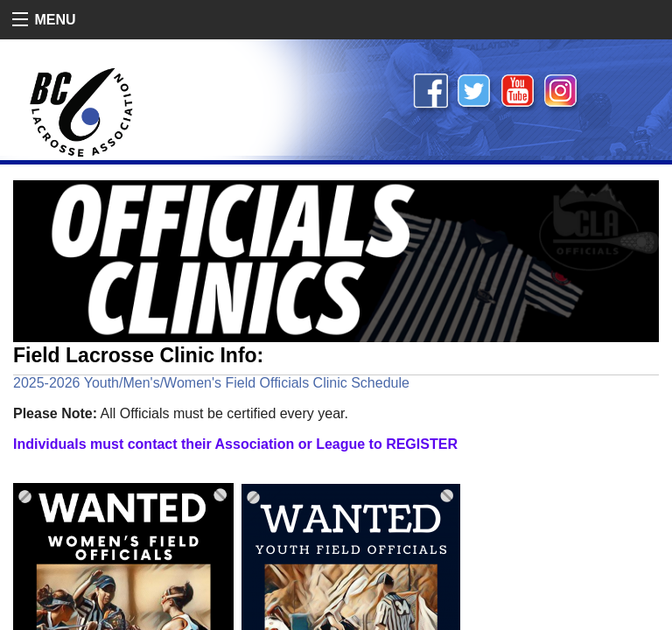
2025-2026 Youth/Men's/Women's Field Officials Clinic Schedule (211, 383)
